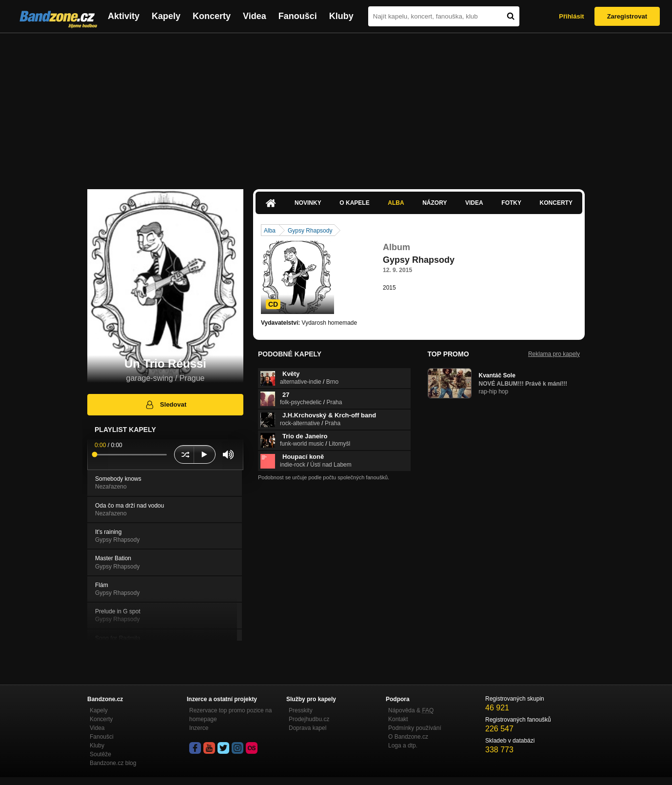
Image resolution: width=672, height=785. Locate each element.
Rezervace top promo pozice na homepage (230, 715)
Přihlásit (571, 16)
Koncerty (212, 16)
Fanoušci (298, 16)
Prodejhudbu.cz (309, 719)
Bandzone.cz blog (113, 763)
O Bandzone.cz (408, 737)
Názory (435, 203)
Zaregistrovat (627, 16)
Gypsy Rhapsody (310, 231)
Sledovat (166, 405)
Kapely (166, 16)
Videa (255, 16)
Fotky (511, 203)
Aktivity (124, 16)
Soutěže (100, 754)
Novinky (308, 203)
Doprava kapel (307, 728)
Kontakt (398, 719)
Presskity (301, 710)
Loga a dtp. (403, 746)
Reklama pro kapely (554, 354)
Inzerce (199, 728)
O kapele (354, 203)
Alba (396, 203)
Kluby (341, 16)
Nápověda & (411, 710)
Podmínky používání (415, 728)
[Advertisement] (336, 106)
